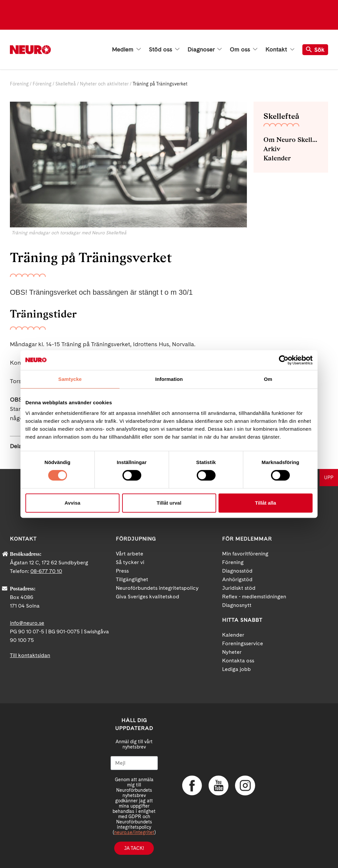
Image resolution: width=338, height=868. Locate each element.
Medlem (126, 50)
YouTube (219, 785)
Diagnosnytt (237, 605)
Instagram (245, 785)
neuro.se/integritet (134, 832)
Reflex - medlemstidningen (254, 597)
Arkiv (272, 149)
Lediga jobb (237, 669)
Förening (19, 84)
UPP (329, 478)
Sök (315, 50)
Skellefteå (66, 84)
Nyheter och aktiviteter (104, 84)
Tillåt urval (169, 503)
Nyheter (232, 652)
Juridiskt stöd (239, 588)
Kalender (277, 158)
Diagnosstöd (237, 571)
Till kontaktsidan (30, 655)
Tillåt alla (266, 503)
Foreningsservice (243, 643)
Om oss (244, 50)
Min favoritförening (245, 554)
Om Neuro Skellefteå (291, 140)
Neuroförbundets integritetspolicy (157, 588)
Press (122, 571)
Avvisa (73, 503)
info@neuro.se (27, 623)
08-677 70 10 (46, 571)
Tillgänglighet (132, 579)
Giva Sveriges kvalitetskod (148, 597)
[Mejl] (134, 763)
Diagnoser (205, 50)
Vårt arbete (130, 554)
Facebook (192, 785)
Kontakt (280, 50)
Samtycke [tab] (70, 379)
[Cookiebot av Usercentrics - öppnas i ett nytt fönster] (284, 360)
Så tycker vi (130, 562)
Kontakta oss (238, 661)
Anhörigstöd (237, 579)
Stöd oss (164, 50)
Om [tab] (268, 379)
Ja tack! (134, 848)
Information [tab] (169, 379)
